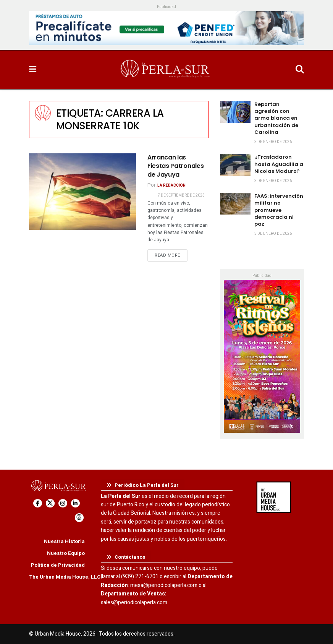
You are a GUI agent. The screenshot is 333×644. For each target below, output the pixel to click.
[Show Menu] (33, 70)
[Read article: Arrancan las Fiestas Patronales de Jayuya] (82, 192)
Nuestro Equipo (66, 553)
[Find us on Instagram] (63, 503)
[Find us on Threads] (79, 518)
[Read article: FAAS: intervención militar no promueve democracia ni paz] (235, 204)
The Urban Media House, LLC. (65, 577)
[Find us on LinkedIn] (75, 503)
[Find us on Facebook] (38, 503)
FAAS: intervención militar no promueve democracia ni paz (279, 210)
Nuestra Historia (64, 541)
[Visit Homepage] (166, 70)
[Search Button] (300, 70)
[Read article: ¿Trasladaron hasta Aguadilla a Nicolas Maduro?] (235, 165)
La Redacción (171, 185)
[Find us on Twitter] (50, 503)
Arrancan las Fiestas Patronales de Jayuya (175, 166)
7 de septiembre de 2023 (181, 195)
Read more (171, 255)
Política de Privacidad (58, 565)
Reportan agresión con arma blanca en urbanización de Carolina (276, 118)
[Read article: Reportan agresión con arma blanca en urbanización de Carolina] (235, 112)
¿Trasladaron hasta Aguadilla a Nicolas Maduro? (279, 164)
